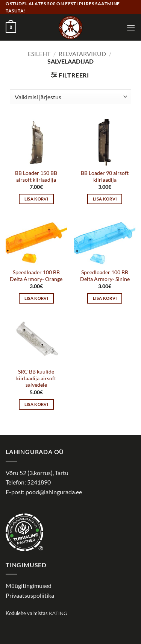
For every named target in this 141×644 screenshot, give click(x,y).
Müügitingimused (29, 586)
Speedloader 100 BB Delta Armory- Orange (36, 276)
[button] (11, 27)
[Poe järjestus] (70, 97)
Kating (58, 613)
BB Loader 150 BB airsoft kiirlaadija (36, 176)
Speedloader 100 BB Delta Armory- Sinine (105, 276)
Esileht (39, 54)
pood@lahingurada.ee (54, 492)
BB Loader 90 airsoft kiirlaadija (105, 176)
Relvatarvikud (82, 54)
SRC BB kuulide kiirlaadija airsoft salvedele (36, 378)
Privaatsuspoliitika (30, 595)
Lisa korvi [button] (36, 199)
